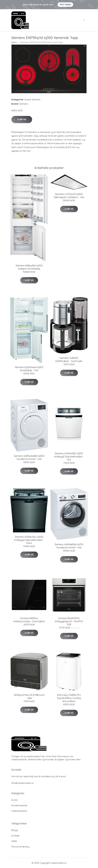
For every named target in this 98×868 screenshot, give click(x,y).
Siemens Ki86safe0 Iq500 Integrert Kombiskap (29, 267)
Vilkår (14, 841)
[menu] (84, 20)
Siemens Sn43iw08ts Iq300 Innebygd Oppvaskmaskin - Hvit (69, 457)
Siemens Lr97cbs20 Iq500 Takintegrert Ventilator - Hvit (69, 196)
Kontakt (15, 836)
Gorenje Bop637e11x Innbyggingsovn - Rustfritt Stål (69, 621)
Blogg (15, 830)
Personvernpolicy (20, 847)
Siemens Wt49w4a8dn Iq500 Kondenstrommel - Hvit (29, 457)
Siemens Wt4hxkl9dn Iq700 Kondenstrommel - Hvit (69, 546)
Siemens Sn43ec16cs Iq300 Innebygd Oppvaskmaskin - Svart (29, 540)
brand (28, 99)
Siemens (36, 99)
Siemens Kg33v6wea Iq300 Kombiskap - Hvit (29, 369)
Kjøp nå (22, 119)
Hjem (14, 42)
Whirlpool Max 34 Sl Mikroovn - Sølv (29, 696)
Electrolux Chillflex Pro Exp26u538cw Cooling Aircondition (69, 698)
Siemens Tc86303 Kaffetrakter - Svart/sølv (69, 360)
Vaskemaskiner (19, 811)
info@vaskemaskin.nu (23, 783)
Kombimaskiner (19, 805)
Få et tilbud (65, 5)
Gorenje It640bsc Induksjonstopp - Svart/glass (29, 620)
